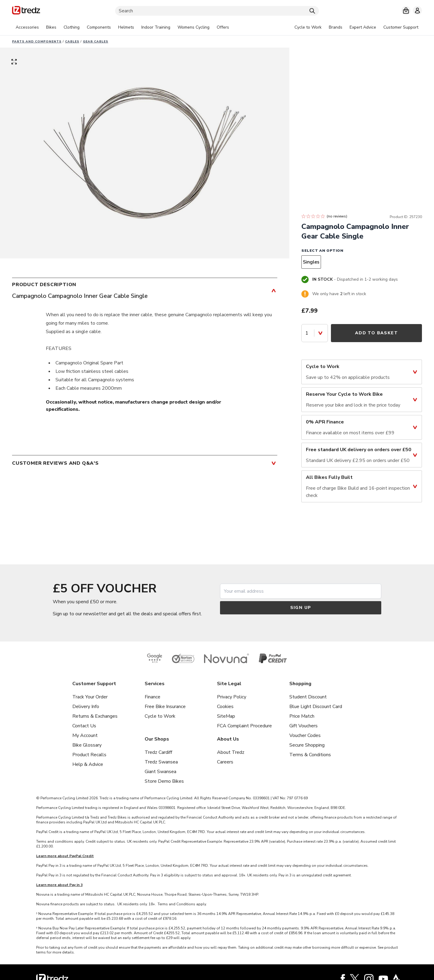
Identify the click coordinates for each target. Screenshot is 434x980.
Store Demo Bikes (164, 781)
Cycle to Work (160, 716)
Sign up (301, 608)
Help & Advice (88, 764)
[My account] (417, 11)
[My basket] (406, 11)
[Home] (26, 11)
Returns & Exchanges (95, 716)
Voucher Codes (305, 735)
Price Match (302, 716)
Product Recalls (89, 755)
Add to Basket (376, 333)
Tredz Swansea (161, 762)
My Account (85, 735)
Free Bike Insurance (165, 707)
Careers (225, 762)
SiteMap (226, 716)
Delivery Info (86, 707)
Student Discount (308, 697)
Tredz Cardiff (158, 752)
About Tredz (231, 752)
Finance (153, 697)
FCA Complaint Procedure (244, 726)
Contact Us (84, 726)
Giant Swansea (160, 772)
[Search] (217, 11)
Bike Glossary (87, 745)
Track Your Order (90, 697)
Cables (72, 42)
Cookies (225, 707)
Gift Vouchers (303, 726)
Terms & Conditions (310, 755)
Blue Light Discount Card (316, 707)
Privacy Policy (232, 697)
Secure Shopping (307, 745)
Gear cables (96, 42)
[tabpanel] (122, 27)
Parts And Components (37, 42)
